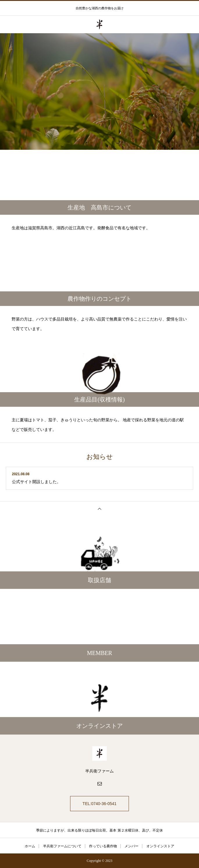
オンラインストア (160, 846)
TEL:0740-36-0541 (100, 804)
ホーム (30, 846)
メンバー (132, 846)
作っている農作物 (103, 846)
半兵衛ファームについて (62, 846)
